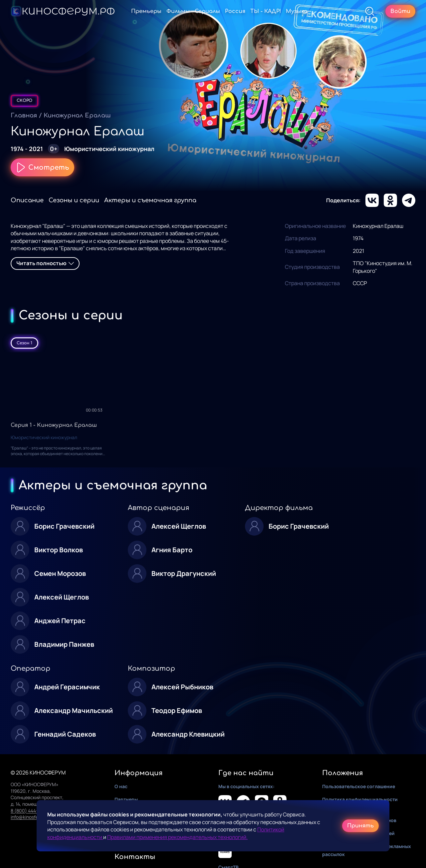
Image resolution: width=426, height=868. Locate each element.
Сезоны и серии (74, 200)
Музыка (297, 11)
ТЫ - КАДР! (266, 11)
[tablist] (213, 343)
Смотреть (42, 167)
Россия (235, 11)
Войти (400, 11)
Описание (27, 200)
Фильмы (178, 11)
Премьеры (146, 11)
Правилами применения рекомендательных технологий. (177, 837)
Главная (24, 115)
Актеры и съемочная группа (150, 200)
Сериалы (207, 11)
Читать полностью (45, 263)
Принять (360, 826)
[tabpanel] (213, 410)
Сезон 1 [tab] (24, 343)
